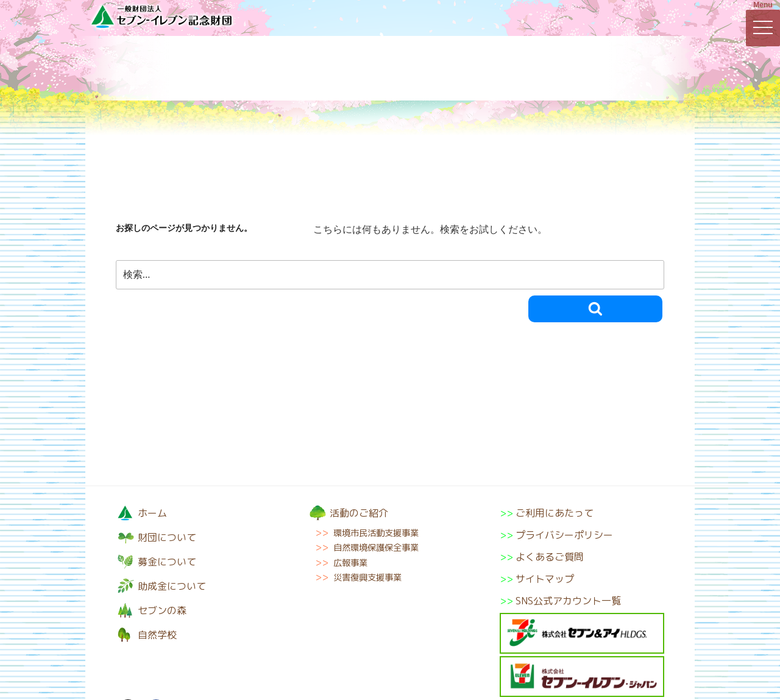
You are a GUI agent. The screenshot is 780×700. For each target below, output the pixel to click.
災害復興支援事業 (367, 578)
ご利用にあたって (555, 513)
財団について (161, 68)
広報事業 (350, 563)
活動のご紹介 (344, 68)
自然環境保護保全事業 (376, 548)
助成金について (436, 68)
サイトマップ (545, 579)
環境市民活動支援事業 (376, 533)
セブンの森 (527, 68)
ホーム (152, 513)
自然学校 (619, 68)
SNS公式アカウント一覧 (568, 601)
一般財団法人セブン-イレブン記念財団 (161, 16)
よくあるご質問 (550, 557)
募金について (253, 68)
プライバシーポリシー (564, 535)
